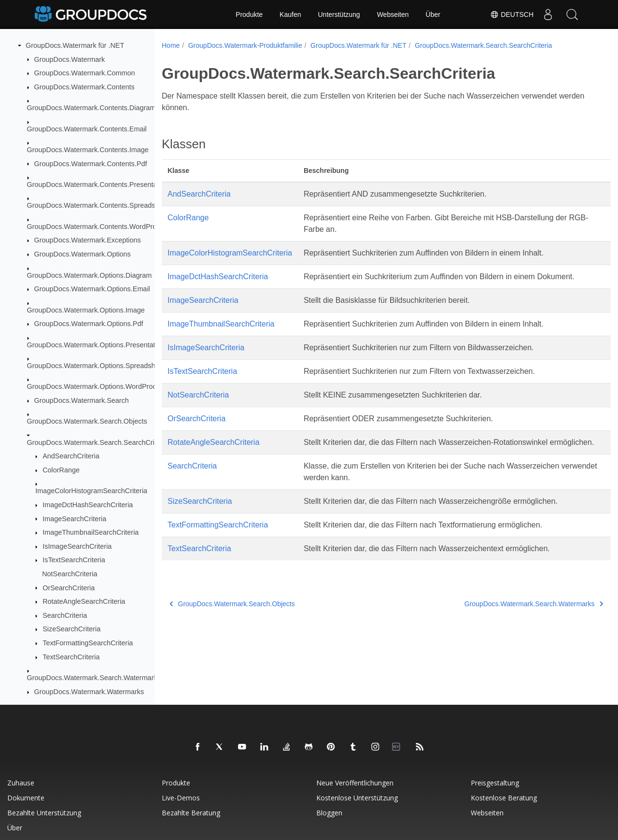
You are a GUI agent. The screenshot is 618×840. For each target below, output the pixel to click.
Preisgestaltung (495, 783)
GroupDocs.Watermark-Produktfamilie (245, 45)
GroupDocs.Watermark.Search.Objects (87, 421)
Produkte (249, 14)
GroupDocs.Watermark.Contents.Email (87, 129)
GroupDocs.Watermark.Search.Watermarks (94, 678)
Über (433, 14)
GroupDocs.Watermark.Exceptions (88, 240)
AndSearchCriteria (71, 456)
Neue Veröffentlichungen (355, 783)
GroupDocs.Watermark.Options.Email (92, 289)
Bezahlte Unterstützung (44, 813)
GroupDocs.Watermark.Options (83, 254)
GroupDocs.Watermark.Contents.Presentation (98, 185)
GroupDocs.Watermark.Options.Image (86, 310)
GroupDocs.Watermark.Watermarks (89, 692)
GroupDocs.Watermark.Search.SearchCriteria (98, 442)
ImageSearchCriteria (74, 519)
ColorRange (61, 470)
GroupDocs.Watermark (70, 59)
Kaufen (290, 14)
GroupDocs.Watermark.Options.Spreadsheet (96, 366)
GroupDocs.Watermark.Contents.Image (88, 150)
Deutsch (512, 14)
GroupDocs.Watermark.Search (82, 400)
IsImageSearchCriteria (77, 546)
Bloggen (329, 813)
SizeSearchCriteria (71, 629)
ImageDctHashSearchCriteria (88, 505)
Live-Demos (181, 798)
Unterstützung (339, 14)
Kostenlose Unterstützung (357, 798)
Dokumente (26, 798)
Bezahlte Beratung (191, 813)
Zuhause (21, 783)
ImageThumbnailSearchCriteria (91, 532)
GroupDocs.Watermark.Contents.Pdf (91, 164)
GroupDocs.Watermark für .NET (75, 45)
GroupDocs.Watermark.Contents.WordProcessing (104, 227)
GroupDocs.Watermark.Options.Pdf (89, 324)
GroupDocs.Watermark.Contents (84, 87)
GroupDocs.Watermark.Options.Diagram (90, 275)
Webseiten (393, 14)
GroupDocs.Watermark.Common (85, 73)
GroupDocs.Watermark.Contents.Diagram (91, 108)
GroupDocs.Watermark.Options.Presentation (96, 345)
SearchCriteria (65, 615)
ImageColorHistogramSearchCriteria (91, 491)
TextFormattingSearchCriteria (88, 643)
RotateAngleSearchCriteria (84, 601)
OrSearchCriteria (69, 588)
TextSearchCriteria (71, 657)
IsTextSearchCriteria (74, 560)
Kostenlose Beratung (504, 798)
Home (171, 45)
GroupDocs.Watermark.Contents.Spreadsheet (98, 205)
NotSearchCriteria (70, 574)
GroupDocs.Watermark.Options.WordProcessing (102, 386)
